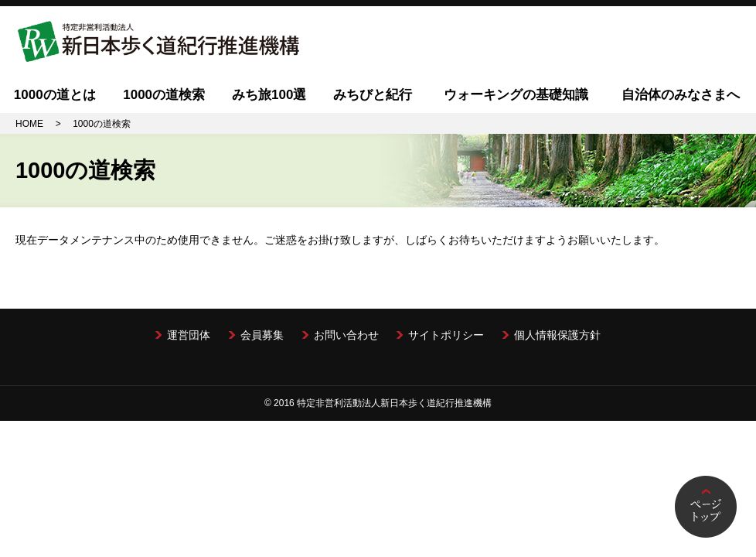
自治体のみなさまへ (681, 95)
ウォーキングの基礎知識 (516, 95)
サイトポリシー (446, 335)
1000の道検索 (164, 95)
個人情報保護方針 (557, 335)
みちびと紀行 (373, 95)
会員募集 (262, 335)
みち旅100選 (269, 95)
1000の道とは (55, 95)
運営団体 (189, 335)
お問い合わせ (346, 335)
